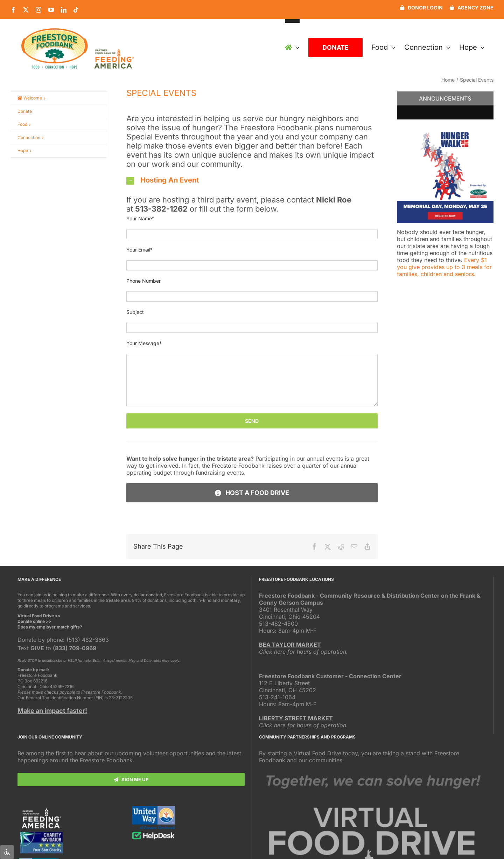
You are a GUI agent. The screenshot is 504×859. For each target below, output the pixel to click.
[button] (252, 180)
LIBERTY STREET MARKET (296, 718)
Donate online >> (34, 621)
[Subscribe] (131, 779)
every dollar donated (142, 595)
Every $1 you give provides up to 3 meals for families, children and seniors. (444, 267)
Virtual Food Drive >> (39, 616)
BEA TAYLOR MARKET (290, 645)
